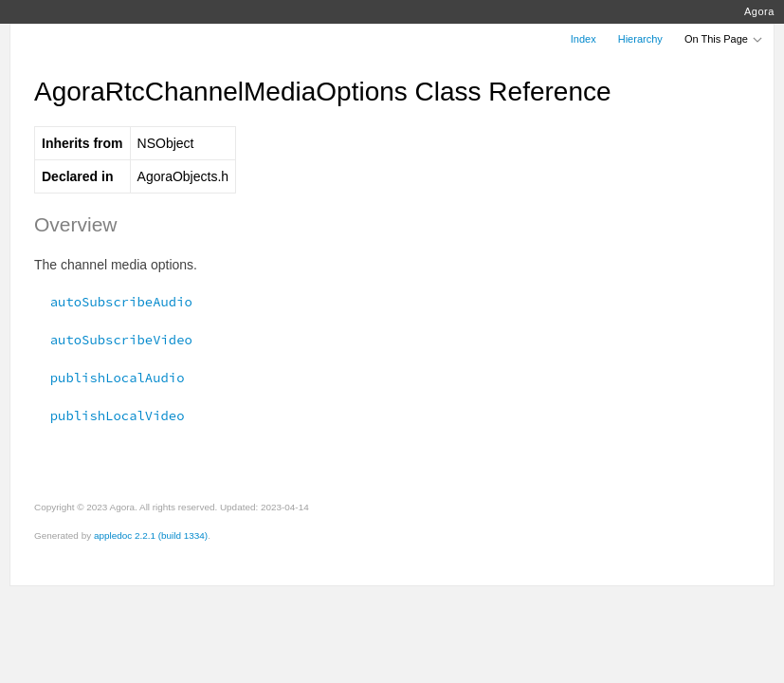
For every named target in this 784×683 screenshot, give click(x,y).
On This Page (724, 39)
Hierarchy (640, 39)
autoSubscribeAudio (113, 302)
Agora (759, 11)
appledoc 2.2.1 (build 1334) (151, 535)
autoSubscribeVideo (113, 340)
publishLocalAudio (109, 378)
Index (583, 39)
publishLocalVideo (109, 415)
